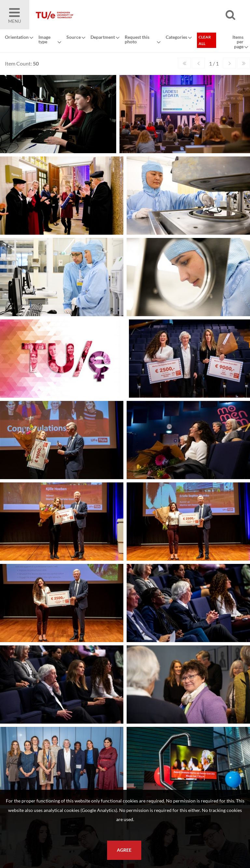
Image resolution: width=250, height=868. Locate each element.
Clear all (205, 40)
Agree (124, 850)
